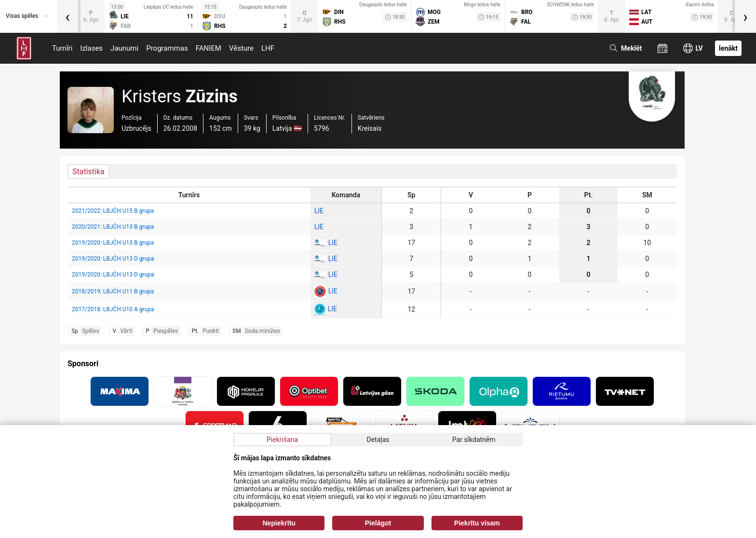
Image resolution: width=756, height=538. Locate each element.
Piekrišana (282, 440)
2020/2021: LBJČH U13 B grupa (113, 227)
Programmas (167, 48)
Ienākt (728, 48)
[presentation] (67, 16)
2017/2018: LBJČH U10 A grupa (113, 309)
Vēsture (241, 48)
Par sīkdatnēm (474, 440)
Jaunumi (124, 48)
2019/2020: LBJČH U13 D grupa (113, 259)
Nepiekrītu (279, 523)
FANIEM (209, 48)
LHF (268, 48)
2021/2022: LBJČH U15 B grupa (113, 211)
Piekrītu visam (477, 523)
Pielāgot (378, 523)
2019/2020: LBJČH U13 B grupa (113, 243)
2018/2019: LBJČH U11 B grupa (113, 291)
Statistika (88, 172)
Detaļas (378, 440)
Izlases (91, 48)
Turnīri (62, 48)
